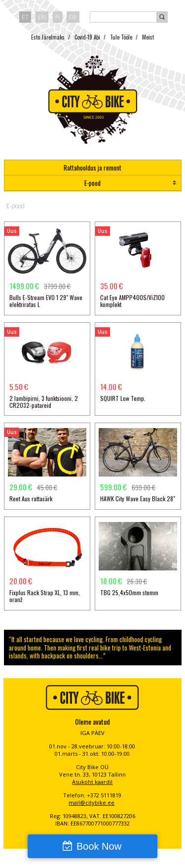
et (25, 17)
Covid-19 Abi (87, 37)
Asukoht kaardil (92, 782)
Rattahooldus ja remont (92, 168)
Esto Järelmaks (48, 37)
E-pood (92, 183)
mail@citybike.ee (92, 803)
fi (57, 17)
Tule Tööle (121, 37)
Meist (148, 37)
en (42, 17)
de (73, 17)
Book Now (99, 846)
